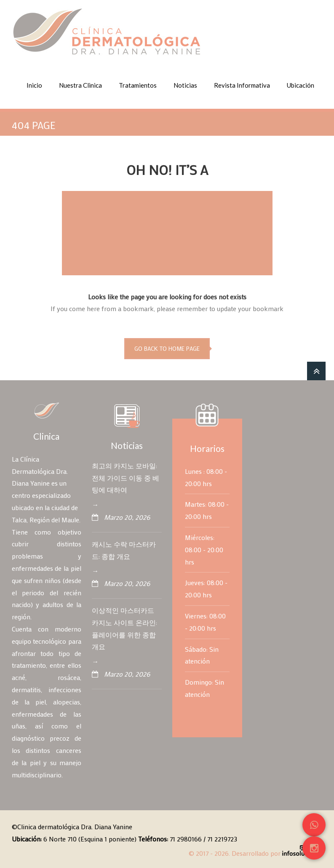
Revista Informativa (242, 85)
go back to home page (167, 348)
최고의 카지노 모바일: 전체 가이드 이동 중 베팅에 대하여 (126, 478)
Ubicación (301, 85)
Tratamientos (138, 85)
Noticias (185, 85)
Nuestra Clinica (80, 85)
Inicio (34, 85)
